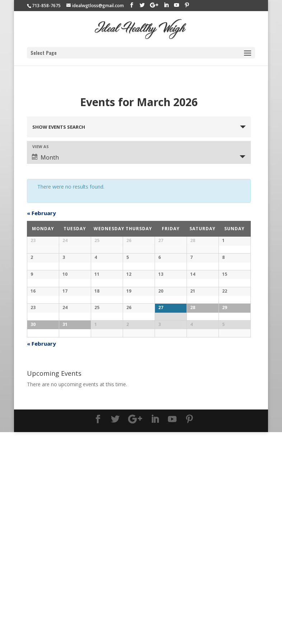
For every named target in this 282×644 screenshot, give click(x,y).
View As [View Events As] (41, 146)
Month (45, 157)
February (41, 213)
